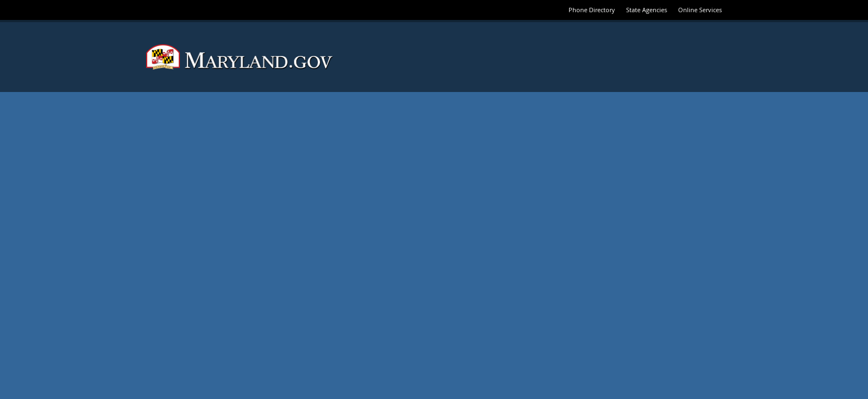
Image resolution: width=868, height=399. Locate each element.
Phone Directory (592, 10)
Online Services (700, 10)
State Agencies (647, 10)
